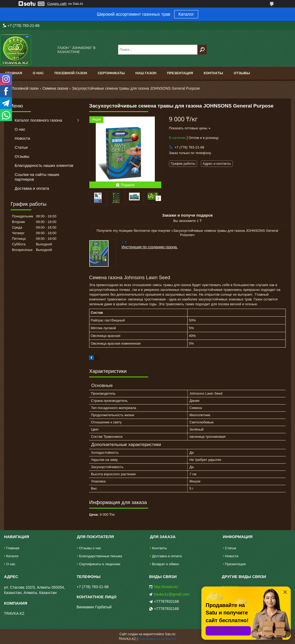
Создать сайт (57, 4)
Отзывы (242, 73)
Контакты (213, 73)
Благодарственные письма (100, 556)
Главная (14, 73)
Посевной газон (71, 73)
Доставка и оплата (32, 188)
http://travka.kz (166, 587)
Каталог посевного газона (38, 120)
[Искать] (202, 50)
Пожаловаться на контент (158, 639)
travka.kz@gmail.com (172, 594)
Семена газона (55, 88)
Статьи (21, 147)
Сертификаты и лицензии (99, 564)
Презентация (180, 73)
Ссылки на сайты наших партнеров (37, 177)
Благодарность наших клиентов (44, 165)
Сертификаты (111, 73)
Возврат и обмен (165, 564)
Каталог (186, 14)
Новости (22, 138)
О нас (38, 73)
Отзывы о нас (90, 548)
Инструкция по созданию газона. (150, 247)
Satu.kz (170, 634)
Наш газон (146, 73)
